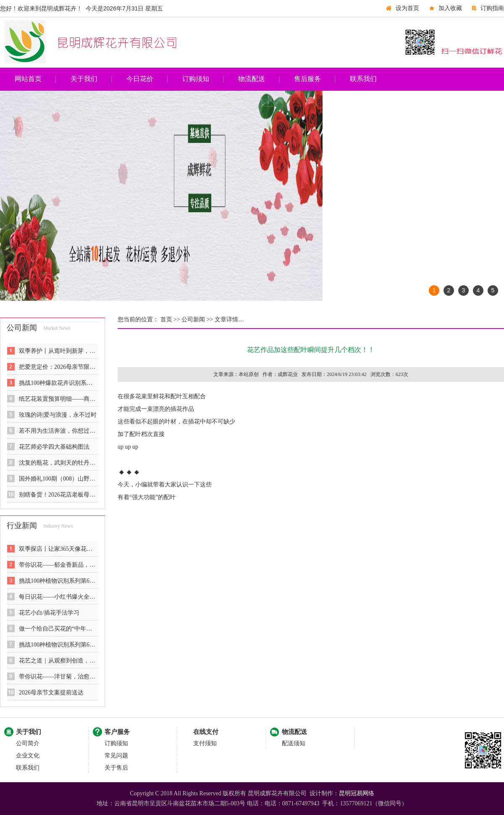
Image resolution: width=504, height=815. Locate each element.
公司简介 (28, 743)
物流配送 (252, 79)
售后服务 (307, 79)
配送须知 (294, 743)
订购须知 (196, 79)
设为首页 (407, 8)
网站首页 (28, 79)
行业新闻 (22, 526)
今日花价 (140, 79)
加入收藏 (450, 8)
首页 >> (169, 319)
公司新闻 (22, 328)
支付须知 (205, 743)
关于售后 (116, 768)
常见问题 (116, 756)
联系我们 (363, 79)
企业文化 (28, 756)
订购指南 (492, 8)
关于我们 (84, 79)
